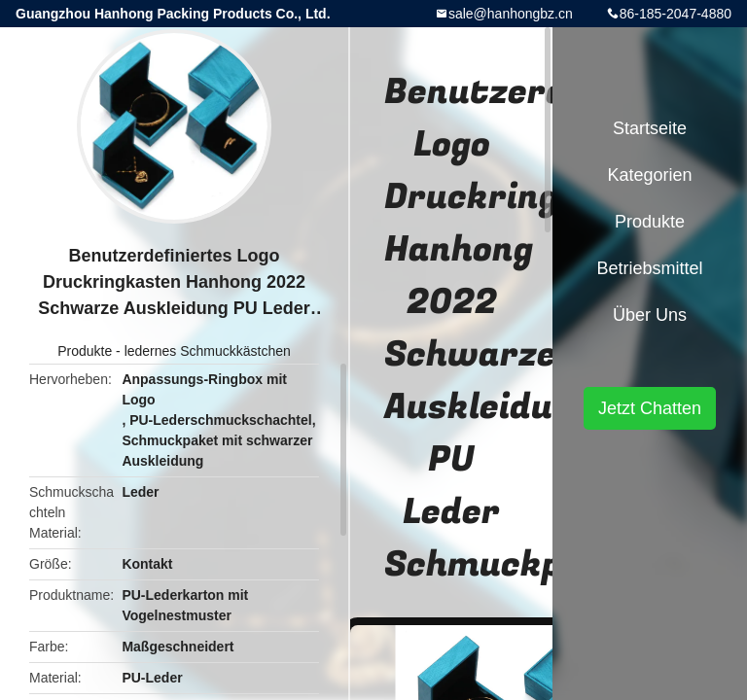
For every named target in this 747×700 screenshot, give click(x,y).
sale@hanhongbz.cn (511, 14)
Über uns (650, 315)
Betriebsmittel (649, 268)
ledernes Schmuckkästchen (208, 351)
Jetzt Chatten (650, 408)
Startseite (650, 128)
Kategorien (649, 175)
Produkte (85, 351)
